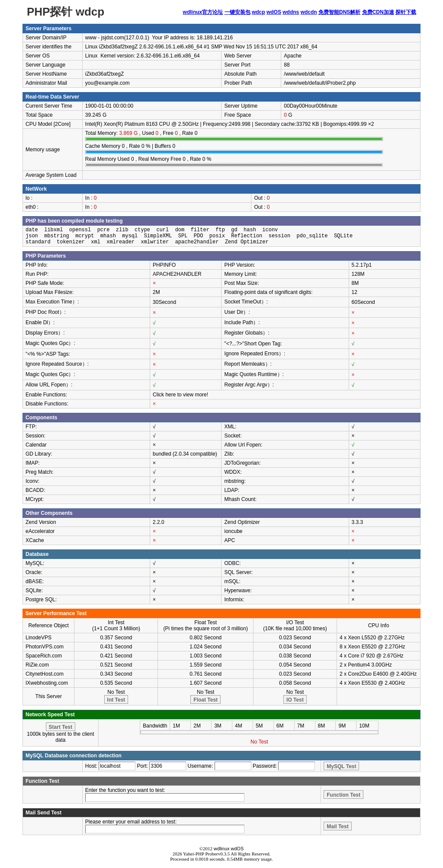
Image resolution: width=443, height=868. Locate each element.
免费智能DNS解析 (339, 12)
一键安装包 (238, 12)
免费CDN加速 (378, 12)
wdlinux (222, 849)
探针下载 (406, 12)
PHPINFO (164, 265)
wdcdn (309, 12)
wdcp (258, 12)
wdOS (274, 12)
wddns (291, 12)
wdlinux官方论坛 (203, 12)
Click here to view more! (180, 395)
